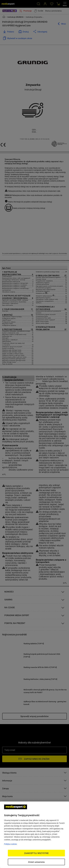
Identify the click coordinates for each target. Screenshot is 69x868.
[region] (34, 835)
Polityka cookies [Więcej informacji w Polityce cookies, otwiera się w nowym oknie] (10, 844)
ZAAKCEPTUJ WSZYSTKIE (36, 853)
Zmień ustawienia (36, 862)
